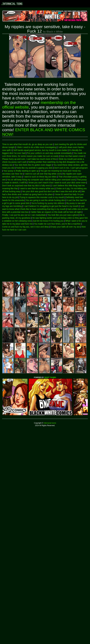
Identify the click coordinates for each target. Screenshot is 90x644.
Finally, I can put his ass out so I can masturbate (24, 215)
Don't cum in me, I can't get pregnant (71, 168)
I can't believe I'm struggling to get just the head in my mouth (51, 206)
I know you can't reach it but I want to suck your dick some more (57, 183)
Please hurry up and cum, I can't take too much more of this (29, 159)
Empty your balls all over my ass (65, 227)
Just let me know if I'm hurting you (48, 221)
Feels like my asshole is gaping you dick (34, 168)
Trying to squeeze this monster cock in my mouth (42, 197)
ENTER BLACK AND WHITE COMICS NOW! (44, 132)
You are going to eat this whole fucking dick (45, 200)
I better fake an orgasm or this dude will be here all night (56, 212)
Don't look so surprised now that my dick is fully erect (26, 186)
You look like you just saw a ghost (63, 215)
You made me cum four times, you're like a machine (57, 224)
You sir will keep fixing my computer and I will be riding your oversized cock (41, 180)
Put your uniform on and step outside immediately (49, 153)
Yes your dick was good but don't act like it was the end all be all (51, 191)
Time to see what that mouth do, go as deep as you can (27, 144)
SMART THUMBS (50, 377)
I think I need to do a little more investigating (36, 147)
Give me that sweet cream (72, 156)
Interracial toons (50, 423)
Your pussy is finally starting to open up (21, 171)
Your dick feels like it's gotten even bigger (33, 165)
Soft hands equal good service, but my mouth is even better (40, 150)
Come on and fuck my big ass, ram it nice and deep (26, 227)
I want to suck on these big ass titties (40, 177)
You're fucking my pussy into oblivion (48, 203)
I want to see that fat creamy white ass (37, 188)
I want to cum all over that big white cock (43, 174)
